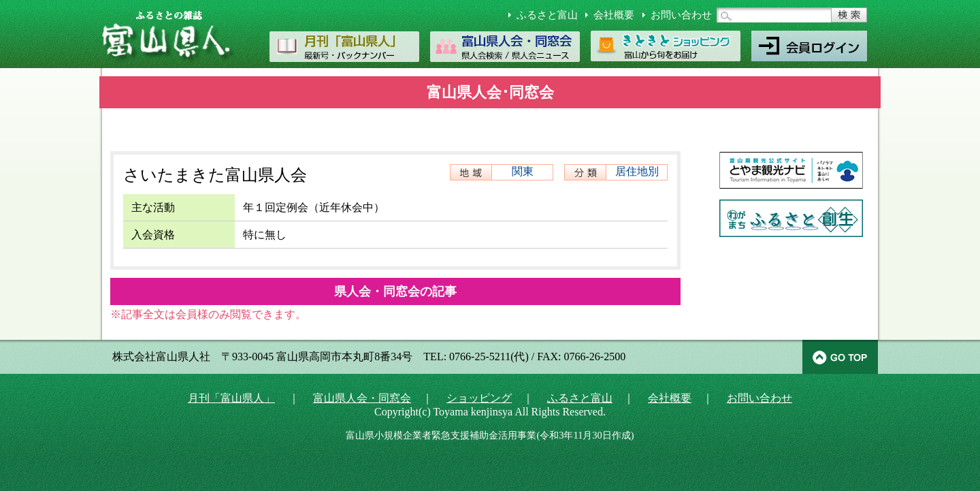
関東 (523, 171)
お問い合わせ (681, 15)
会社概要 (614, 15)
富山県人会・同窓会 (362, 398)
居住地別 (637, 171)
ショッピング (479, 398)
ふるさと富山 (547, 15)
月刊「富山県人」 (231, 398)
